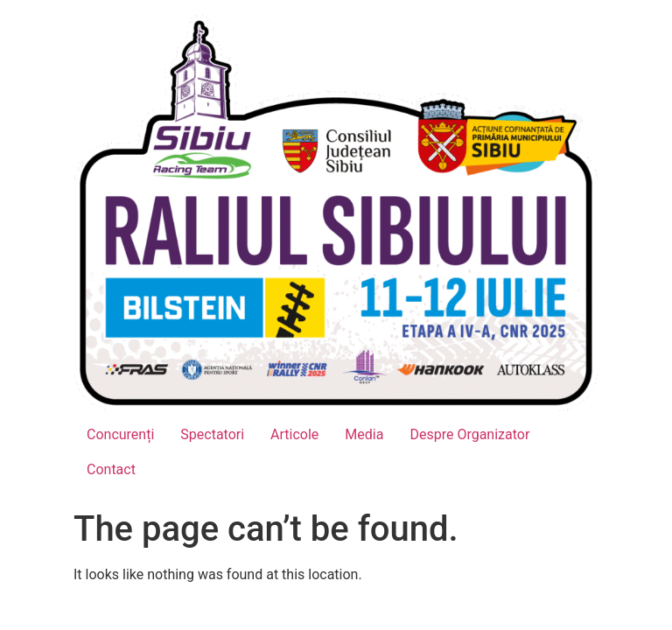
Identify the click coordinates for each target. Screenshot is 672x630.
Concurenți (120, 434)
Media (364, 434)
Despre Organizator (469, 434)
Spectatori (212, 434)
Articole (294, 434)
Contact (111, 469)
